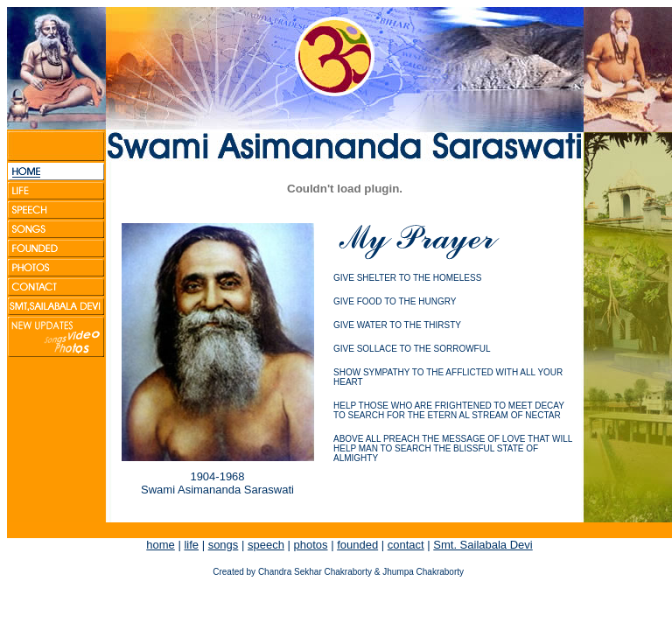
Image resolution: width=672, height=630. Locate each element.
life (191, 545)
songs (224, 545)
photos (310, 545)
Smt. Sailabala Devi (483, 545)
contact (406, 545)
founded (357, 545)
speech (266, 545)
